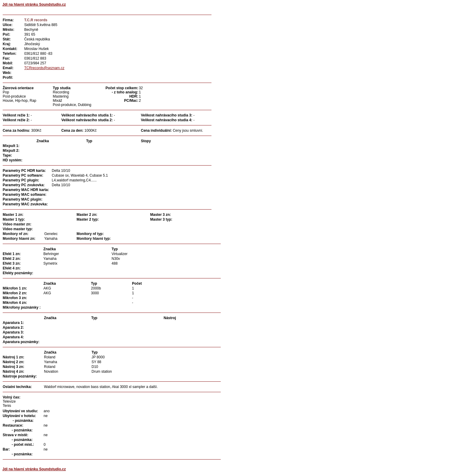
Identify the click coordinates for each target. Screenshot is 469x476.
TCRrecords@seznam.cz (44, 68)
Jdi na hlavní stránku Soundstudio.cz (34, 4)
